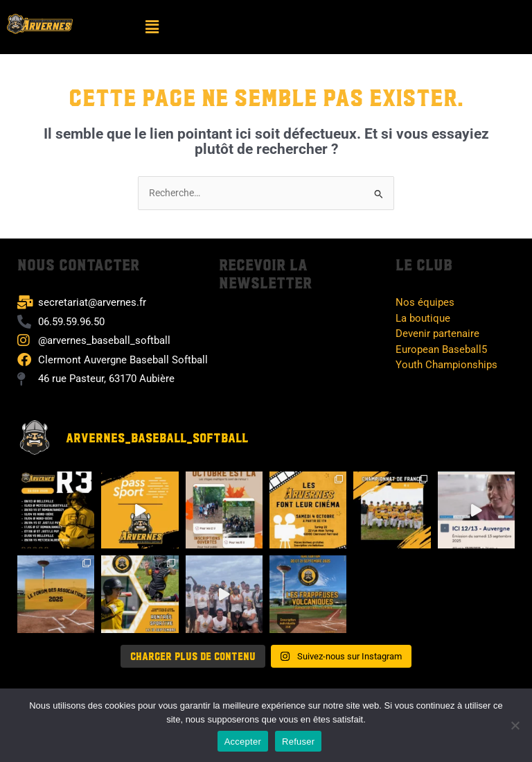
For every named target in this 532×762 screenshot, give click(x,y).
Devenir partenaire (437, 334)
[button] (152, 27)
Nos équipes (425, 302)
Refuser (298, 742)
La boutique (423, 318)
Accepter (243, 742)
